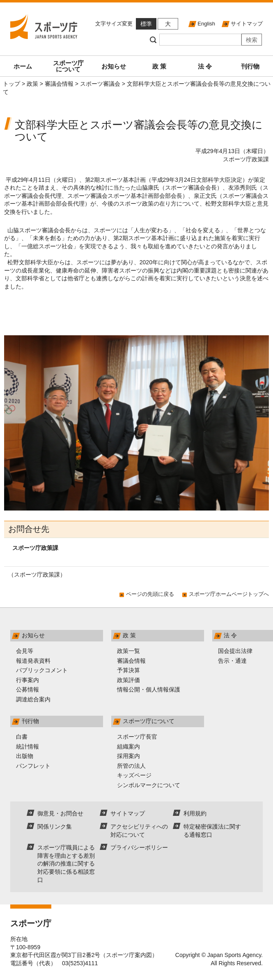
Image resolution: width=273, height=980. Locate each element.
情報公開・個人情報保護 (149, 689)
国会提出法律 (235, 651)
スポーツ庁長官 (137, 737)
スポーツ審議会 (100, 84)
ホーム (23, 66)
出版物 (25, 756)
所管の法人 (131, 766)
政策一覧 (128, 651)
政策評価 (128, 680)
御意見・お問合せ (60, 813)
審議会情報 (59, 84)
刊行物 (250, 66)
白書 (22, 737)
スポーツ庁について (68, 66)
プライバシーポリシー (139, 847)
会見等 (25, 651)
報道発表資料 (33, 661)
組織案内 (128, 746)
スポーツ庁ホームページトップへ (229, 594)
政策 (32, 84)
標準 (146, 24)
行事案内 (28, 680)
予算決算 (128, 670)
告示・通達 (232, 661)
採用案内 (128, 756)
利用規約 (195, 813)
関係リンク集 (55, 827)
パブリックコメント (42, 670)
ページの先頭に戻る (150, 594)
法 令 (205, 66)
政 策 (159, 66)
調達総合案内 (33, 699)
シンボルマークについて (149, 785)
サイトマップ (247, 24)
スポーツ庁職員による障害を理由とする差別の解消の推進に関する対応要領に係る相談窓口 (66, 863)
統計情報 (28, 746)
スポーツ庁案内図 (129, 955)
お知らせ (114, 66)
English (206, 24)
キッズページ (134, 775)
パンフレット (33, 766)
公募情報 (28, 689)
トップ (11, 84)
